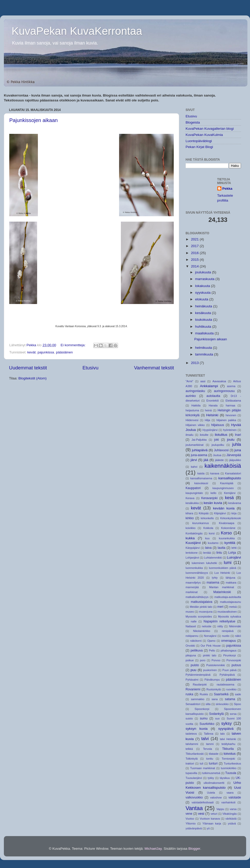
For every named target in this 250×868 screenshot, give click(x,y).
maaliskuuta (205, 333)
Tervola (208, 749)
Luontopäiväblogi (199, 141)
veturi (214, 814)
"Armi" (189, 381)
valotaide (235, 797)
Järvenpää (234, 455)
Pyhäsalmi (192, 680)
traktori (190, 763)
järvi (194, 460)
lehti (234, 548)
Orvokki (190, 646)
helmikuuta (204, 348)
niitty (220, 626)
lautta (222, 548)
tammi (210, 744)
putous (236, 665)
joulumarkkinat (195, 445)
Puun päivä (230, 670)
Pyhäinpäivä (227, 675)
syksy (227, 723)
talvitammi (192, 744)
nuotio (226, 636)
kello (213, 493)
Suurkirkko (207, 724)
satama (230, 699)
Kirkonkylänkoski (231, 518)
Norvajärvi (210, 636)
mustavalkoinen (227, 612)
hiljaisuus (218, 425)
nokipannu (192, 636)
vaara (230, 793)
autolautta (213, 396)
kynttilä (230, 543)
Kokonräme (228, 528)
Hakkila (196, 405)
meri (220, 607)
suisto (189, 718)
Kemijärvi (230, 493)
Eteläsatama (233, 401)
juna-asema (199, 455)
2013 (195, 363)
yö (208, 828)
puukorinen (210, 670)
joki (216, 440)
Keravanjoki (209, 498)
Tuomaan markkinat (203, 768)
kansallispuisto (230, 478)
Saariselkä (221, 694)
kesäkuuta (203, 313)
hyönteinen (230, 430)
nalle (194, 621)
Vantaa (194, 808)
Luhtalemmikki (213, 558)
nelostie (207, 626)
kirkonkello (207, 518)
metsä (233, 607)
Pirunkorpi (230, 655)
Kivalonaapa (226, 523)
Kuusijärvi (193, 543)
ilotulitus (221, 435)
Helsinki (212, 415)
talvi (205, 739)
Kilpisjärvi (220, 513)
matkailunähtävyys (197, 597)
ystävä (232, 823)
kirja (234, 513)
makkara (231, 583)
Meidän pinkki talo (201, 607)
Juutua (217, 455)
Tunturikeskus (232, 763)
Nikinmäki (235, 626)
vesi (201, 814)
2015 (195, 260)
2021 (195, 239)
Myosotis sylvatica (230, 617)
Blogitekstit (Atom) (32, 378)
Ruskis (204, 694)
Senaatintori (193, 704)
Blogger (194, 849)
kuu (207, 538)
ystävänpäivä (194, 828)
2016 (195, 253)
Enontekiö (213, 401)
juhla (237, 444)
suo (217, 718)
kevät (31, 352)
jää (206, 460)
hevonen (231, 415)
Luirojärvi (234, 557)
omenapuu (228, 641)
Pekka (227, 189)
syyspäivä (226, 729)
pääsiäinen (64, 352)
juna (238, 450)
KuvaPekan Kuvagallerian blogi (210, 129)
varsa (233, 809)
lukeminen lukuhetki (204, 563)
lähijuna (231, 578)
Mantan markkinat (222, 587)
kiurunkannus (201, 523)
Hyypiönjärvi (210, 430)
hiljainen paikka (226, 420)
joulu (231, 440)
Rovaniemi (193, 689)
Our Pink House (211, 646)
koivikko (190, 528)
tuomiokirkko (229, 768)
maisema (213, 583)
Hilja (207, 420)
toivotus (230, 754)
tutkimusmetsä (211, 773)
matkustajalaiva (202, 602)
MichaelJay (153, 849)
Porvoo (216, 660)
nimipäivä (228, 631)
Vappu (220, 809)
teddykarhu (228, 744)
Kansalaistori (233, 473)
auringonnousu (224, 391)
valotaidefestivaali (203, 802)
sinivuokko (222, 704)
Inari (238, 435)
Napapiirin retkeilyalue (219, 621)
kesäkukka (192, 503)
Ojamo (211, 641)
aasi (203, 381)
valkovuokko (194, 797)
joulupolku (218, 445)
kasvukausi (201, 483)
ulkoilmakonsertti (214, 783)
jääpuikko (235, 460)
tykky (211, 778)
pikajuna (191, 655)
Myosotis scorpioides (199, 617)
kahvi (194, 467)
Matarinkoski (222, 592)
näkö (238, 636)
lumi (228, 562)
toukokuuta (204, 320)
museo (190, 612)
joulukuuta (203, 272)
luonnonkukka (194, 568)
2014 (195, 266)
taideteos (191, 734)
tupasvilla (191, 773)
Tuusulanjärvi (194, 778)
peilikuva (197, 650)
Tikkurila (228, 749)
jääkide (219, 460)
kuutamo (213, 543)
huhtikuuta (204, 327)
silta (208, 704)
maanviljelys (193, 583)
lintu (219, 553)
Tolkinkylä (192, 759)
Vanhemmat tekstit (154, 368)
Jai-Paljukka (199, 440)
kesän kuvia (213, 503)
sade (238, 694)
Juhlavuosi (221, 450)
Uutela (211, 793)
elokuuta (202, 299)
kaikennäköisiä (223, 466)
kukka (190, 538)
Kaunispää (227, 483)
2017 (195, 246)
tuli (202, 763)
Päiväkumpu (212, 680)
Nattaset (191, 626)
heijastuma (192, 410)
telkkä (189, 749)
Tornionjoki (228, 759)
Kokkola (208, 528)
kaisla (201, 473)
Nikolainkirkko (202, 631)
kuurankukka (227, 538)
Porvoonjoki (234, 660)
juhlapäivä (200, 450)
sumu (204, 718)
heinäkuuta (204, 306)
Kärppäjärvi (193, 548)
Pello (212, 650)
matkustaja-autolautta (228, 597)
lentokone (192, 553)
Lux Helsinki (222, 573)
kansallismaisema (201, 478)
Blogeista (193, 122)
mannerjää (192, 587)
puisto (195, 665)
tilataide (214, 754)
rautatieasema (226, 684)
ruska (189, 694)
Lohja (232, 553)
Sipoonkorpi (202, 709)
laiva (208, 548)
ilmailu (190, 435)
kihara (189, 513)
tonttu (210, 759)
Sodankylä (216, 714)
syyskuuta (203, 293)
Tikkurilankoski (195, 754)
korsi (212, 533)
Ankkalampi (209, 386)
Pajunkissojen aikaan (34, 120)
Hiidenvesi (192, 420)
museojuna (206, 612)
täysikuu (225, 778)
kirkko (190, 518)
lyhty (215, 578)
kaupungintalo (194, 493)
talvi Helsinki (228, 739)
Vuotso (190, 819)
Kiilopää (204, 513)
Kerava (190, 498)
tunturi (213, 763)
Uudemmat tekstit (28, 368)
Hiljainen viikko (195, 425)
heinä (208, 410)
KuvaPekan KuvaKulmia (204, 135)
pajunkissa (46, 352)
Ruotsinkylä (214, 689)
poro (203, 660)
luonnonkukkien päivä (222, 568)
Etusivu (90, 368)
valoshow (216, 797)
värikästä (231, 819)
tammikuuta (205, 354)
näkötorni (196, 641)
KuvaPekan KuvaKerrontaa (77, 31)
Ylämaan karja (212, 823)
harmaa (231, 405)
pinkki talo (210, 655)
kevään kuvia (224, 508)
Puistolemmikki (216, 665)
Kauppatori (193, 488)
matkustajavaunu (230, 602)
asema (231, 386)
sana (215, 699)
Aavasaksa (219, 381)
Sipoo (237, 704)
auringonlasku (195, 391)
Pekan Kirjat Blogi (199, 147)
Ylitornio (191, 823)
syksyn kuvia (197, 729)
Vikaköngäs (230, 814)
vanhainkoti (228, 802)
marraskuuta (205, 279)
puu (193, 670)
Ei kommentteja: (74, 345)
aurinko (191, 396)
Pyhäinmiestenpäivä (198, 675)
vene (189, 814)
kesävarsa (235, 503)
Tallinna (209, 734)
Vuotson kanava (210, 819)
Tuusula (231, 773)
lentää (207, 553)
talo (223, 734)
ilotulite (204, 435)
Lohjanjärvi (192, 558)
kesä (229, 498)
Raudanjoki (200, 684)
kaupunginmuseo (223, 488)
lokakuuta (203, 286)
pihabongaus (229, 650)
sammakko (198, 699)
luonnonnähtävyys (197, 573)
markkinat (192, 592)
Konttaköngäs (194, 533)
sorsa (233, 714)
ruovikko (231, 689)
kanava (215, 473)
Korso (226, 533)
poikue (190, 660)
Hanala (213, 405)
